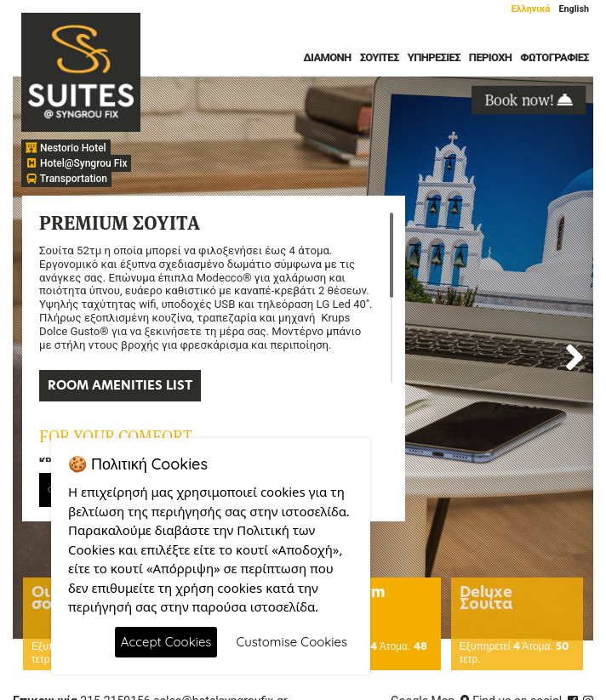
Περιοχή (490, 57)
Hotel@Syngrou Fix (76, 163)
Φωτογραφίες (555, 57)
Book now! (529, 99)
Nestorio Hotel (66, 148)
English (574, 9)
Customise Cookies (292, 642)
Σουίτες (380, 57)
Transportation (66, 179)
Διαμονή (327, 57)
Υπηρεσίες (434, 57)
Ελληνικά (531, 9)
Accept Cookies (166, 642)
